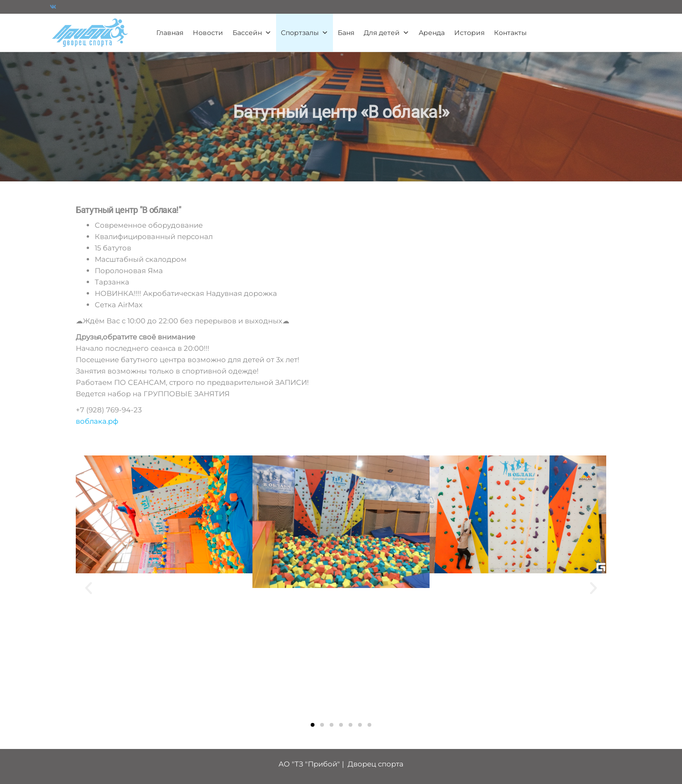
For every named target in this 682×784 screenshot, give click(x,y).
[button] (89, 588)
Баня (346, 33)
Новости (208, 33)
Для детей (386, 33)
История (469, 33)
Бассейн (252, 33)
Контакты (510, 33)
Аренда (432, 33)
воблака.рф (97, 421)
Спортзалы (305, 33)
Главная (170, 33)
